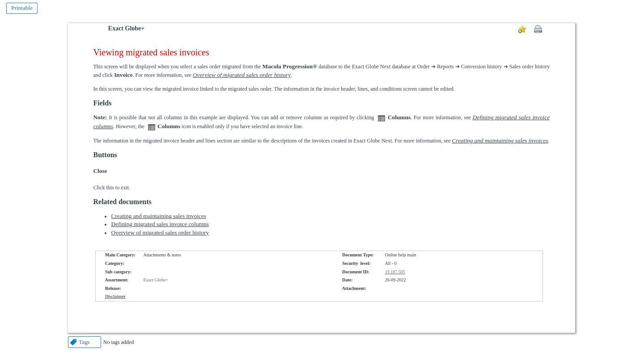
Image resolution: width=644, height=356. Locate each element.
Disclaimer (115, 296)
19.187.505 (395, 272)
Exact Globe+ (126, 28)
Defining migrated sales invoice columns (160, 224)
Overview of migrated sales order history (160, 232)
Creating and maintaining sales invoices (158, 216)
